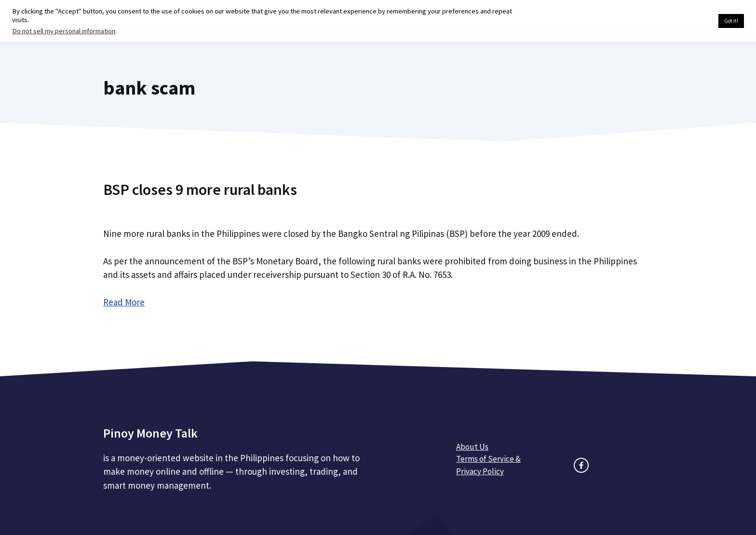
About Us (472, 447)
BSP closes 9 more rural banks (200, 190)
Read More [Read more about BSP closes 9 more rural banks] (124, 302)
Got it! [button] (731, 21)
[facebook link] (581, 465)
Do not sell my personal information (64, 31)
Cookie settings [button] (688, 21)
